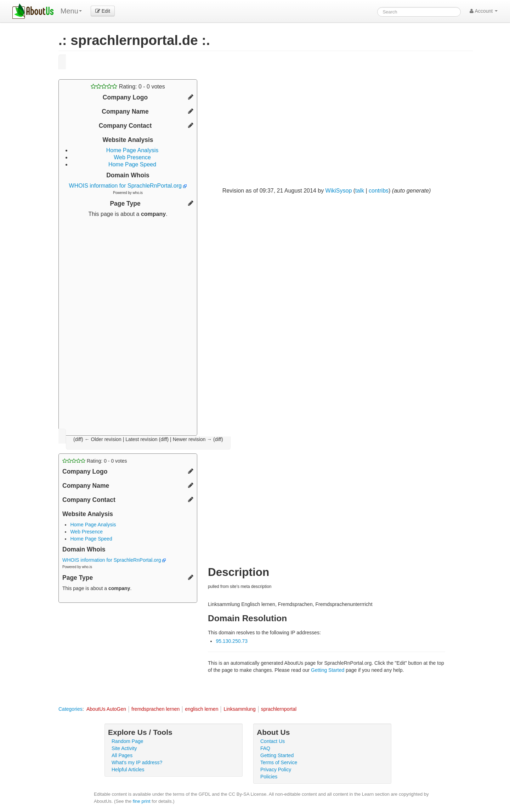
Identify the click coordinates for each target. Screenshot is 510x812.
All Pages (122, 755)
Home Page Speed (132, 164)
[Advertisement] (128, 324)
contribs (379, 191)
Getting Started (328, 670)
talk (360, 191)
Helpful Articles (128, 770)
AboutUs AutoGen (106, 709)
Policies (269, 777)
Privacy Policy (276, 770)
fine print (142, 801)
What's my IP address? (137, 762)
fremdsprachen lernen (155, 709)
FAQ (265, 748)
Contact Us (273, 741)
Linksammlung (239, 709)
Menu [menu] (71, 11)
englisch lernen (202, 709)
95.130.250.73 (232, 641)
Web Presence (132, 157)
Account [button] (484, 11)
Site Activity (124, 748)
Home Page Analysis (132, 150)
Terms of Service (279, 762)
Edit (103, 11)
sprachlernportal (279, 709)
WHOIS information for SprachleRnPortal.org (128, 186)
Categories (70, 709)
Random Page (127, 741)
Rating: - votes (128, 87)
